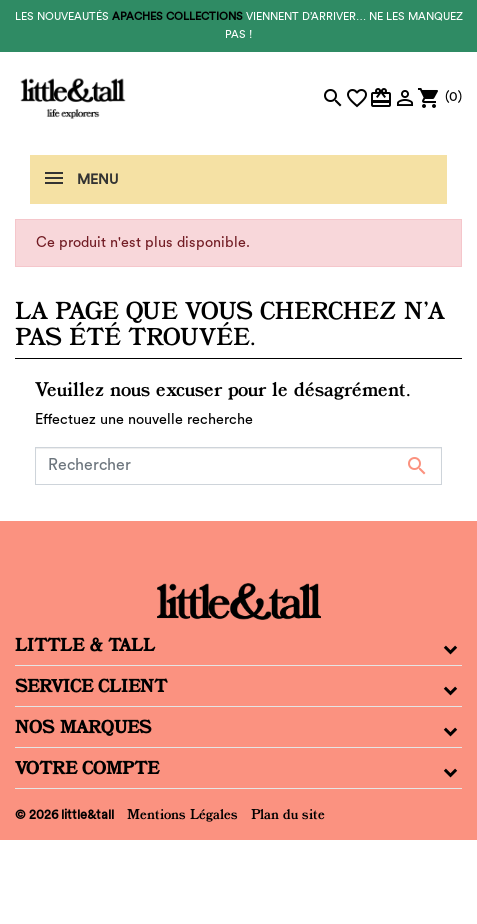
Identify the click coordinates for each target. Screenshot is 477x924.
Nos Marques (83, 727)
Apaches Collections (177, 16)
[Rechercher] (238, 466)
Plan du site (288, 814)
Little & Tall (85, 645)
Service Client (91, 686)
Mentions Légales (182, 814)
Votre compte (87, 768)
